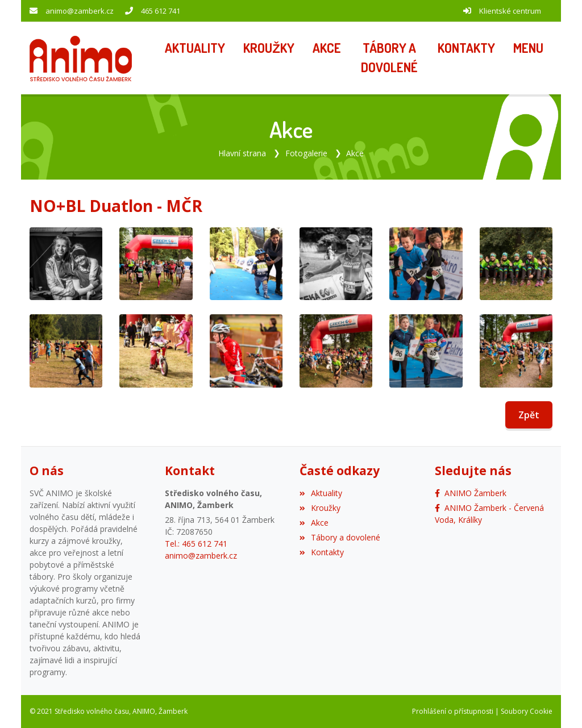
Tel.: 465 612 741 (196, 544)
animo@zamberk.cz (80, 11)
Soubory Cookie (527, 711)
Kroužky (320, 508)
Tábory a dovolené (340, 537)
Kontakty (322, 552)
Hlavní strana (242, 153)
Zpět (529, 415)
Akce (355, 153)
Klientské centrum (510, 11)
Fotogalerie (306, 153)
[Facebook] (471, 493)
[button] (528, 49)
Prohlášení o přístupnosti (453, 711)
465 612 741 (161, 11)
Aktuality (321, 493)
